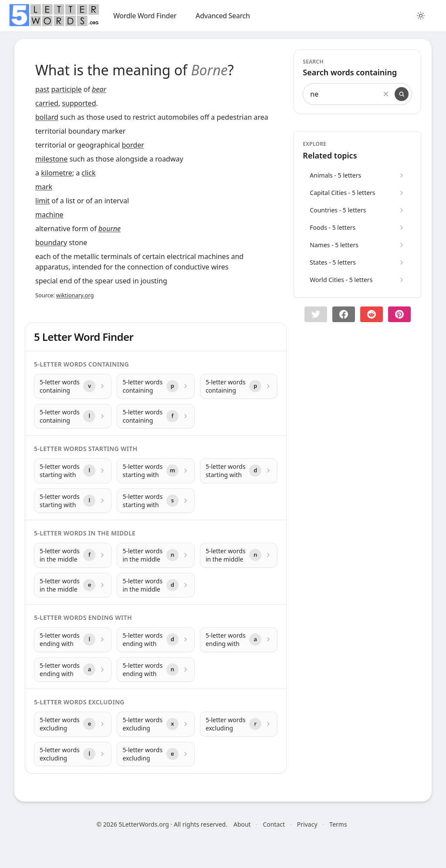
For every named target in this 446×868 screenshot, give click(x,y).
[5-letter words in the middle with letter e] (73, 585)
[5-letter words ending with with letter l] (73, 640)
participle (66, 89)
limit (42, 201)
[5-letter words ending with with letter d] (155, 640)
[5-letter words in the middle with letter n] (155, 555)
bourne (110, 229)
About (242, 824)
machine (49, 215)
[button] (316, 314)
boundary (51, 242)
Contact (274, 824)
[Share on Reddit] (372, 314)
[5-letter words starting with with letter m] (155, 471)
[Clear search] (386, 94)
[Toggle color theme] (421, 16)
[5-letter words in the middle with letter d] (155, 585)
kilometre (57, 173)
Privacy (307, 824)
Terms (338, 824)
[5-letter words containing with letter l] (73, 416)
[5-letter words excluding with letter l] (73, 754)
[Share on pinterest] (399, 314)
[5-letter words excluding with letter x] (155, 724)
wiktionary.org (75, 295)
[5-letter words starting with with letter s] (155, 501)
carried (47, 103)
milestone (51, 159)
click (88, 173)
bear (99, 89)
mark (44, 187)
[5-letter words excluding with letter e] (73, 724)
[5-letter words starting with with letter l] (73, 471)
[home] (54, 15)
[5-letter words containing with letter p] (155, 386)
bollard (47, 117)
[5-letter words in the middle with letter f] (73, 555)
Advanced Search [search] (223, 16)
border (133, 145)
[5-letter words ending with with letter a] (239, 640)
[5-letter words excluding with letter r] (239, 724)
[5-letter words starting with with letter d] (239, 471)
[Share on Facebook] (344, 314)
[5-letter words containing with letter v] (73, 386)
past (42, 89)
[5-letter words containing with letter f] (155, 416)
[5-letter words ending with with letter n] (155, 670)
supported (79, 103)
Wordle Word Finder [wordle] (145, 16)
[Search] (402, 94)
